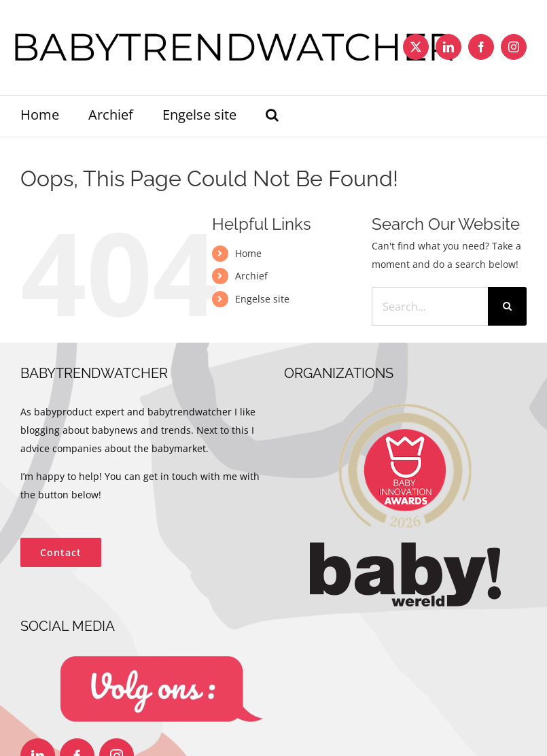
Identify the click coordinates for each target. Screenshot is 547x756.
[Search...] (430, 306)
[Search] (507, 306)
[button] (272, 116)
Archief (251, 276)
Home (248, 253)
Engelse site (262, 299)
